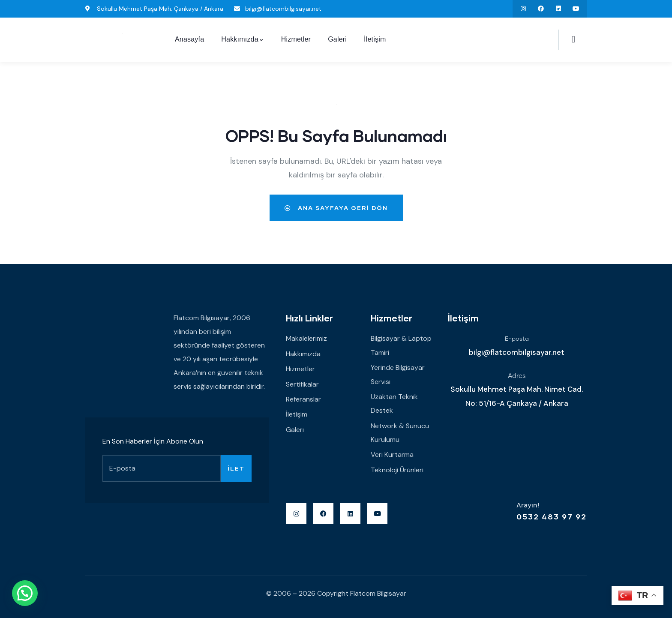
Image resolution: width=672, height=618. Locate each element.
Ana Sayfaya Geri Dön (336, 208)
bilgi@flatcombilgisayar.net (517, 352)
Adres (517, 376)
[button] (25, 593)
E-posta (517, 339)
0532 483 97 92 (552, 516)
